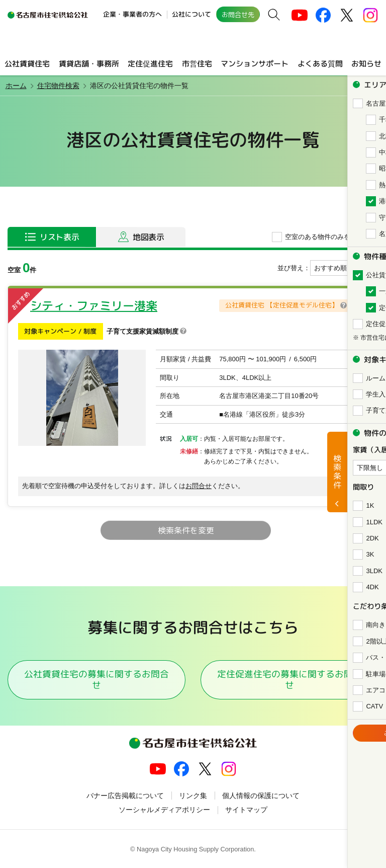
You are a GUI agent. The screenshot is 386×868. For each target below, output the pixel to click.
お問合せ (199, 486)
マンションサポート (255, 63)
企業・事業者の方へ (132, 14)
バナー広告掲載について (125, 796)
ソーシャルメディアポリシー (164, 810)
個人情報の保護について (261, 796)
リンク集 (193, 796)
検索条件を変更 (185, 530)
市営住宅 (197, 63)
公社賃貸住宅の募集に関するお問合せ (96, 679)
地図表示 (148, 237)
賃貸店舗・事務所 (88, 63)
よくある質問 (320, 63)
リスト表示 (59, 237)
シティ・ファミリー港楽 (94, 305)
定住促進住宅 (150, 63)
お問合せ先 (238, 15)
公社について (191, 14)
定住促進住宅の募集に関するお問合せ (289, 679)
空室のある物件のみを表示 (324, 237)
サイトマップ (246, 810)
